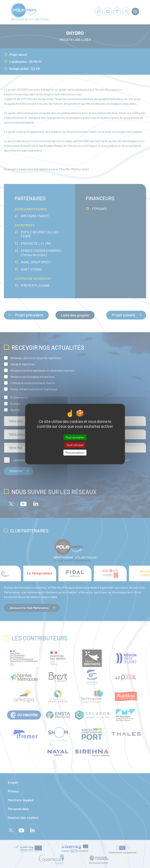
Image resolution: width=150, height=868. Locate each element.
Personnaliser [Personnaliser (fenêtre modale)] (75, 453)
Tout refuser (75, 445)
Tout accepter (75, 437)
